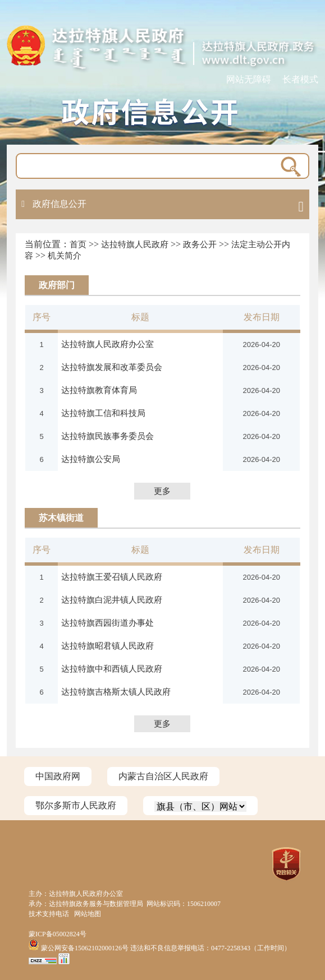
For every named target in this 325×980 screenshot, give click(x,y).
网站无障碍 (249, 79)
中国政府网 (58, 776)
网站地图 (88, 914)
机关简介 (65, 256)
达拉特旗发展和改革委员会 (112, 367)
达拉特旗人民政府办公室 (107, 344)
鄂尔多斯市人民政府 (76, 805)
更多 (162, 491)
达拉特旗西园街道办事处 (107, 623)
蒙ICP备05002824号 (58, 934)
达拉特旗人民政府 (135, 244)
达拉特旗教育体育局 (99, 390)
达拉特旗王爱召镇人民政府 (112, 577)
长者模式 (300, 79)
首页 (78, 244)
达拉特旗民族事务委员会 (107, 436)
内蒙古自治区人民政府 (163, 776)
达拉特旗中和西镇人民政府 (112, 669)
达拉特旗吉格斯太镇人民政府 (116, 692)
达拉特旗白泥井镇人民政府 (112, 600)
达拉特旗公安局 (91, 459)
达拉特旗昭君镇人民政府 (107, 646)
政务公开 (200, 244)
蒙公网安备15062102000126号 (79, 948)
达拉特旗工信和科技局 (103, 413)
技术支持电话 (49, 914)
